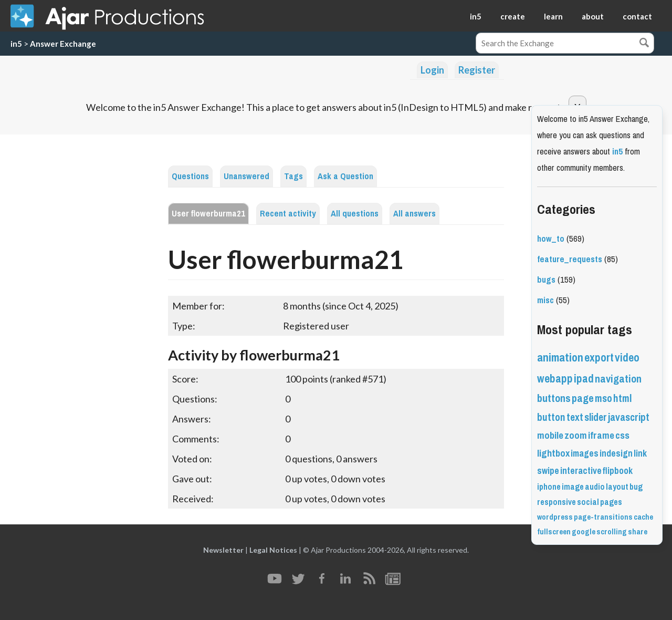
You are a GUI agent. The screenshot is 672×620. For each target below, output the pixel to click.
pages (611, 502)
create (513, 16)
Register (477, 70)
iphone (549, 487)
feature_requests (570, 259)
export (599, 358)
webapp (555, 379)
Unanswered (246, 176)
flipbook (618, 471)
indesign (616, 453)
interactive (581, 471)
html (622, 399)
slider (596, 417)
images (585, 453)
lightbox (553, 453)
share (638, 532)
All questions (355, 214)
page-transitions (603, 517)
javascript (629, 417)
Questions (190, 176)
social (588, 502)
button (551, 417)
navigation (618, 379)
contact (637, 16)
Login (432, 70)
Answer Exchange (63, 44)
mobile (550, 436)
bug (636, 487)
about (593, 16)
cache (643, 517)
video (627, 358)
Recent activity (288, 214)
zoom (576, 436)
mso (603, 399)
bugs (546, 280)
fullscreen (554, 532)
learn (553, 16)
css (622, 436)
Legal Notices (273, 550)
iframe (601, 436)
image (573, 487)
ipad (584, 379)
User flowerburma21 (208, 214)
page (583, 399)
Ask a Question (345, 176)
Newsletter (223, 550)
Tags (293, 176)
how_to (551, 239)
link (640, 453)
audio (595, 487)
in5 (476, 16)
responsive (556, 502)
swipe (548, 471)
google (584, 532)
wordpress (555, 517)
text (575, 417)
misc (545, 300)
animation (560, 358)
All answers (414, 214)
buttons (554, 399)
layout (617, 487)
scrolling (612, 532)
